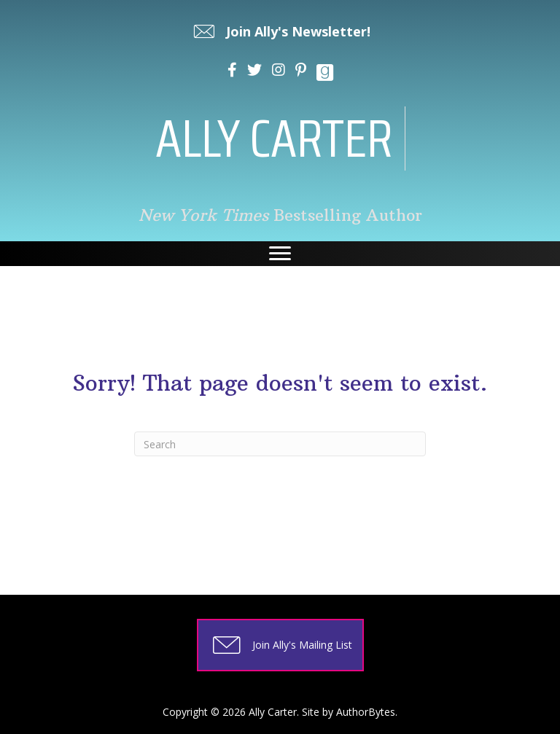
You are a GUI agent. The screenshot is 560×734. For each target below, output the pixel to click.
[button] (280, 31)
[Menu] (280, 254)
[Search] (280, 444)
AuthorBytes (366, 712)
